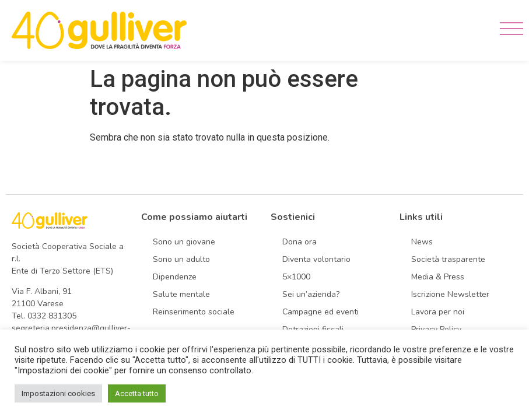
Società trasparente (448, 259)
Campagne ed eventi (320, 312)
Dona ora (299, 242)
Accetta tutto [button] (137, 393)
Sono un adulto (181, 259)
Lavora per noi (438, 312)
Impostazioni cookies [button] (58, 393)
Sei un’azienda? (311, 294)
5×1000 (296, 277)
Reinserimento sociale (194, 312)
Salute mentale (181, 294)
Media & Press (438, 277)
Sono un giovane (184, 242)
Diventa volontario (316, 259)
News (422, 242)
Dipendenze (175, 277)
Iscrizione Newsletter (450, 294)
